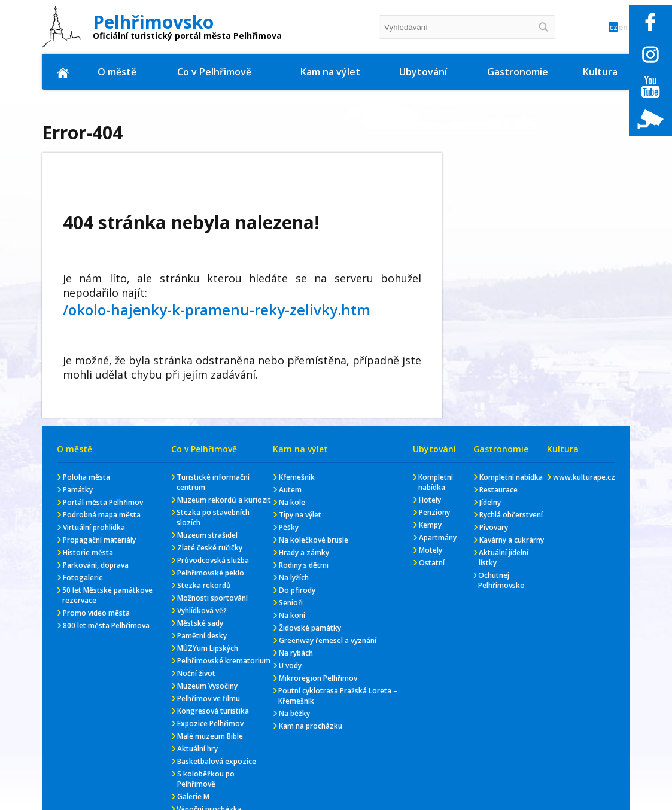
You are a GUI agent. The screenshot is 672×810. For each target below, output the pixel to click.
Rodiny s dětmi (304, 565)
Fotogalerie (83, 578)
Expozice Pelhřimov (210, 724)
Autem (290, 490)
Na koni (292, 615)
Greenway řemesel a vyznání (328, 640)
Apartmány (438, 538)
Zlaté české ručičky (210, 548)
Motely (431, 550)
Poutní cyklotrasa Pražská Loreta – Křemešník (338, 696)
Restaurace (498, 490)
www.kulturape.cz (584, 477)
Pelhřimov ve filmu (209, 698)
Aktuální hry (197, 749)
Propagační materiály (99, 540)
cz (599, 27)
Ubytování (424, 72)
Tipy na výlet (300, 515)
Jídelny (490, 502)
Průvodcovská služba (213, 560)
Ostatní (432, 563)
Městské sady (200, 623)
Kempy (430, 525)
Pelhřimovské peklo (211, 573)
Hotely (430, 500)
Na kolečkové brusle (314, 540)
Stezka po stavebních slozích (213, 517)
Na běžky (294, 713)
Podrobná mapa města (102, 515)
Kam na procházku (311, 726)
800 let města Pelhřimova (106, 625)
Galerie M (193, 797)
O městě (118, 72)
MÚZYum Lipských (208, 648)
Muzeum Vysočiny (207, 686)
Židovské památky (310, 628)
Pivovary (494, 527)
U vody (290, 666)
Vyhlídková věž (202, 610)
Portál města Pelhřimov (103, 502)
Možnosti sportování (212, 598)
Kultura (600, 72)
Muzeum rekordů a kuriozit (224, 500)
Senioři (291, 603)
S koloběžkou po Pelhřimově (206, 779)
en (618, 27)
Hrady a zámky (304, 552)
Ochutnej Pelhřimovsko (501, 580)
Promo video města (96, 613)
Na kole (292, 502)
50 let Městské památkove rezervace (107, 595)
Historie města (88, 552)
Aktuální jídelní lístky (504, 558)
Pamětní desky (202, 636)
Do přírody (297, 590)
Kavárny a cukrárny (512, 540)
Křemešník (297, 477)
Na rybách (296, 653)
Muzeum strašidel (207, 535)
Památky (78, 490)
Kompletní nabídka (436, 482)
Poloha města (86, 477)
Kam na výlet (331, 72)
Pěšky (289, 527)
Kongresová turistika (213, 711)
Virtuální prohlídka (94, 527)
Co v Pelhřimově (215, 72)
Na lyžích (294, 578)
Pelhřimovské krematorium (224, 661)
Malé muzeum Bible (210, 736)
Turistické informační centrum (213, 482)
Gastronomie (518, 72)
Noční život (196, 673)
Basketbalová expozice (217, 761)
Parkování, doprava (96, 565)
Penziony (434, 512)
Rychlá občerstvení (511, 515)
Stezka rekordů (204, 585)
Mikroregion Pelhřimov (318, 678)
